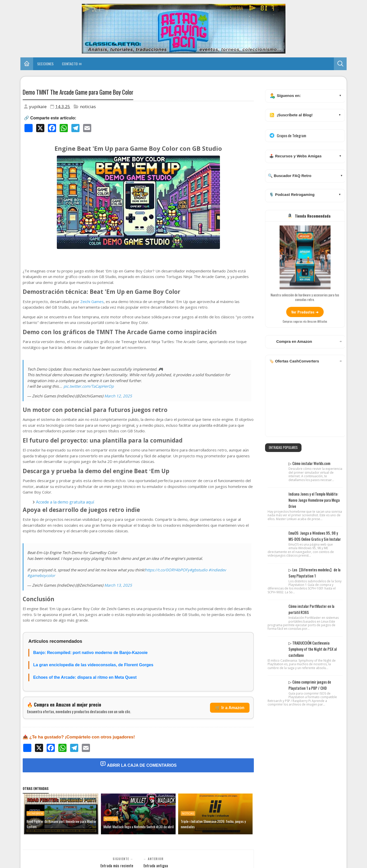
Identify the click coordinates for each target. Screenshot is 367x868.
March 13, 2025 (118, 585)
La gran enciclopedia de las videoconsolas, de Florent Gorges (93, 665)
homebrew (35, 813)
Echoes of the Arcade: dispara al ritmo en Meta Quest (85, 677)
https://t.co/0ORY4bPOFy (167, 570)
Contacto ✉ (72, 64)
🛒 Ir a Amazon (230, 708)
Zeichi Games (92, 301)
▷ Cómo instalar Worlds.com (309, 463)
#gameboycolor (41, 575)
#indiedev (217, 570)
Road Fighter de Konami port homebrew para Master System (61, 824)
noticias (88, 106)
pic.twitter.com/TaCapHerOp (89, 386)
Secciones (45, 64)
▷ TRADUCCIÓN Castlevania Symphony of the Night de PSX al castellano (313, 649)
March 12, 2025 (118, 396)
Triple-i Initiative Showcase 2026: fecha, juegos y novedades (213, 824)
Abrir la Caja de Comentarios (138, 764)
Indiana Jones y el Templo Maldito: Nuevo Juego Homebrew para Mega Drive (314, 500)
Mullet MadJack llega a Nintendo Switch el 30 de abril (139, 827)
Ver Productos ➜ (305, 312)
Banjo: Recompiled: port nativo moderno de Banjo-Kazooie (90, 653)
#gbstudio (199, 570)
